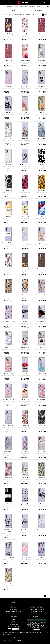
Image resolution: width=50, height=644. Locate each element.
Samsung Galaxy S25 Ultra (13, 611)
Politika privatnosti (13, 625)
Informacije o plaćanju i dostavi (13, 623)
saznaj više (21, 641)
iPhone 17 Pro (13, 606)
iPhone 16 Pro (13, 610)
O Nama (13, 619)
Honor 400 (37, 613)
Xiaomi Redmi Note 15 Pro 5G (37, 610)
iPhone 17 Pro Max (13, 608)
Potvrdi (37, 630)
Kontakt (13, 621)
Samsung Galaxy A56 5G (37, 606)
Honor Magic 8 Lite (37, 611)
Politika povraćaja (13, 626)
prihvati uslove (8, 641)
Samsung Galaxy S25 (13, 613)
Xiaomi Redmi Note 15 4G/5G (37, 608)
